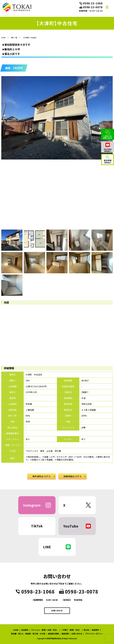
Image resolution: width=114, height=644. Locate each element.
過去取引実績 (53, 634)
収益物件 (95, 630)
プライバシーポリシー (94, 634)
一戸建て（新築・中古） (71, 630)
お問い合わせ (57, 611)
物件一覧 (14, 38)
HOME (3, 38)
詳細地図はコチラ (73, 476)
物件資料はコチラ (42, 476)
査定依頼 (65, 634)
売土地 (86, 630)
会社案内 (25, 630)
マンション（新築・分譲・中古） (45, 630)
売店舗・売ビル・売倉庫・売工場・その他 (28, 634)
